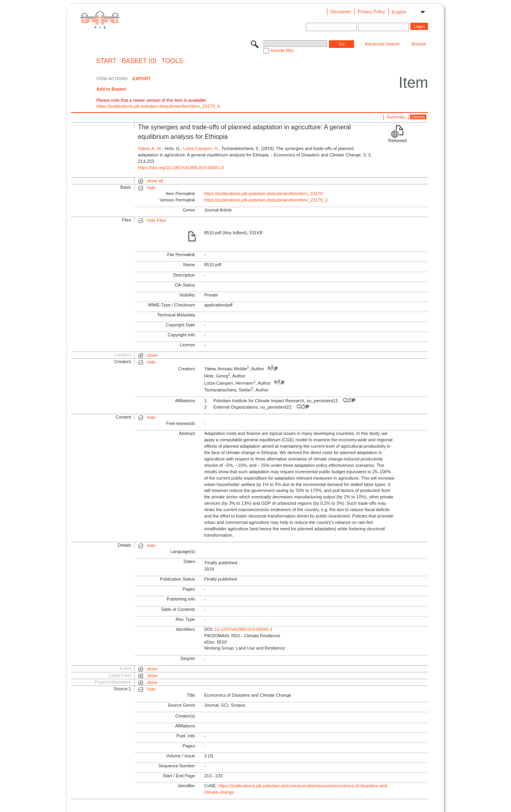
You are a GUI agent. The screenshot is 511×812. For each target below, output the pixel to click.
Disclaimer (341, 12)
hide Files (157, 220)
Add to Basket (111, 89)
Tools (172, 61)
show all (155, 181)
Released (397, 140)
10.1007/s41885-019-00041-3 (243, 629)
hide (152, 188)
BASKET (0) (139, 61)
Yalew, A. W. (150, 148)
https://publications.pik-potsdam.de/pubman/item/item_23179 (263, 194)
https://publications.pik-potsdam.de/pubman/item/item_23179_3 (266, 200)
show (153, 355)
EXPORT (142, 79)
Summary (396, 117)
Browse (419, 44)
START (106, 61)
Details (418, 117)
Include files (282, 50)
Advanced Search (382, 44)
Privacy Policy (371, 12)
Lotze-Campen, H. (201, 148)
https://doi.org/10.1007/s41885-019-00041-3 (181, 168)
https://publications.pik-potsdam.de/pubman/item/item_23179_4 (158, 106)
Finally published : (222, 563)
